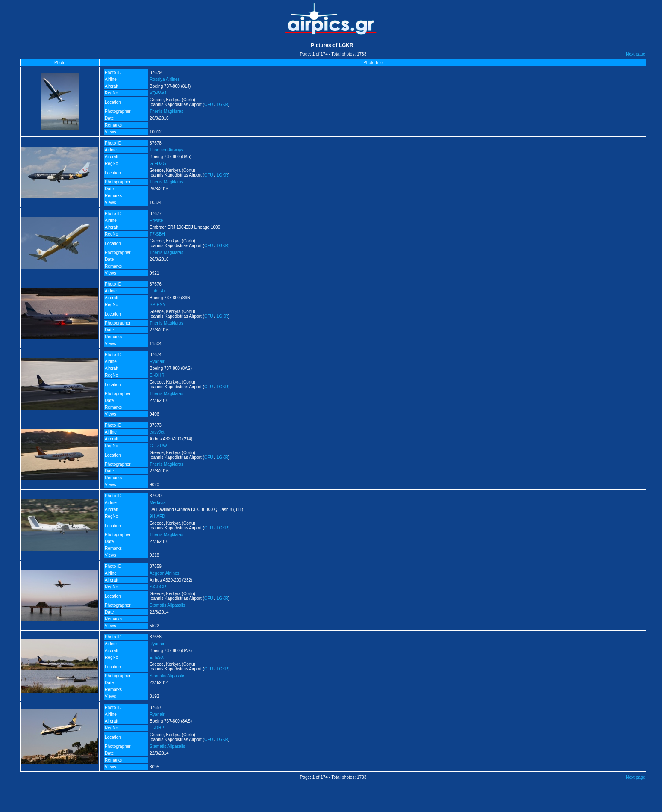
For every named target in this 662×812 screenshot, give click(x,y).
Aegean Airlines (165, 573)
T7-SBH (157, 234)
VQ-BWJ (158, 93)
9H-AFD (157, 516)
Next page (636, 54)
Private (156, 220)
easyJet (157, 432)
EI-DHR (157, 375)
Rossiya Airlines (165, 79)
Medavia (158, 503)
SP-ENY (157, 305)
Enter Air (158, 291)
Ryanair (157, 362)
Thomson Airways (166, 150)
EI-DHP (157, 728)
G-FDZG (158, 164)
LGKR (222, 105)
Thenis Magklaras (166, 111)
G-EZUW (158, 446)
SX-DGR (158, 587)
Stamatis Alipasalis (167, 605)
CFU (209, 105)
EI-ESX (157, 657)
